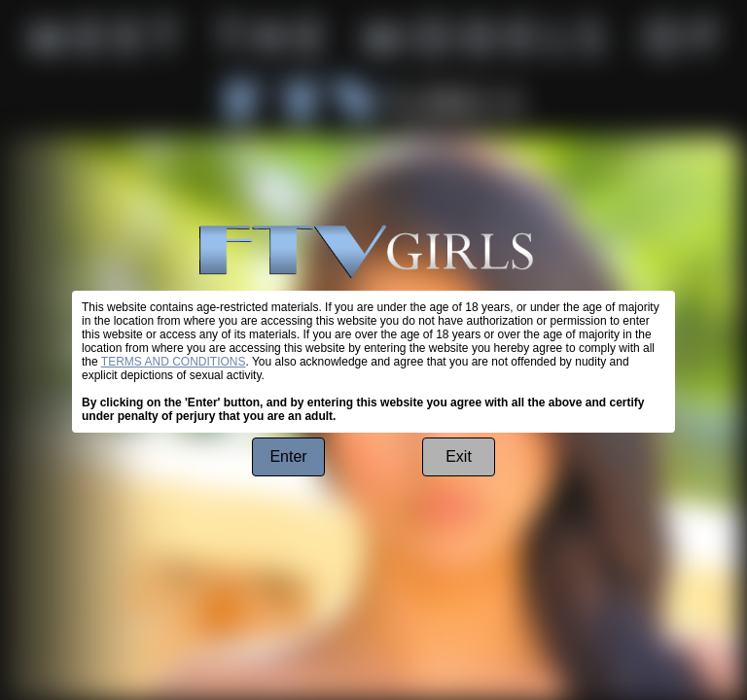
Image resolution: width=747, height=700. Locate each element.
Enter (288, 456)
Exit (459, 456)
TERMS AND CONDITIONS (174, 362)
